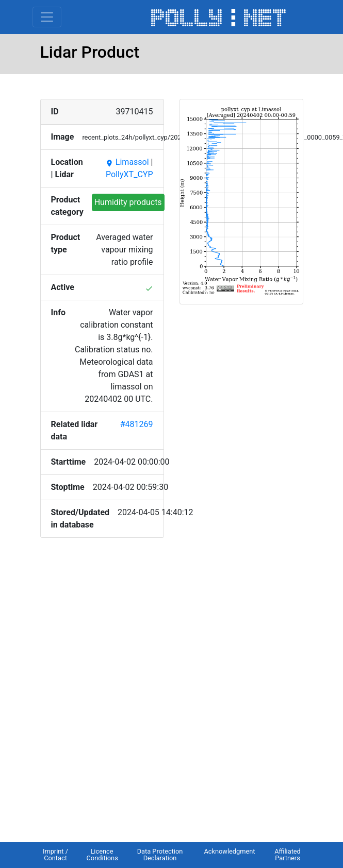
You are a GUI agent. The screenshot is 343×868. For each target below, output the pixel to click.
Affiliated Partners (288, 855)
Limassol (127, 162)
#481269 (137, 424)
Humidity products (128, 202)
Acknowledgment (229, 851)
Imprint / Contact (55, 855)
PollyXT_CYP (129, 174)
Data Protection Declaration (160, 855)
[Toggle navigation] (47, 17)
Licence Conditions (102, 855)
